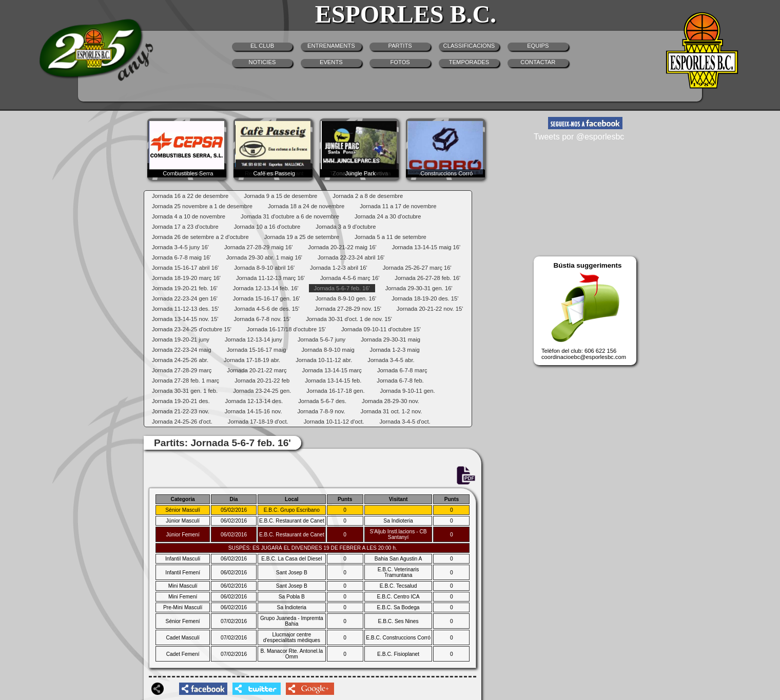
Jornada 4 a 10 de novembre (189, 216)
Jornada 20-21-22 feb (262, 381)
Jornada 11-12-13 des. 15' (185, 309)
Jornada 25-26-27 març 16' (417, 268)
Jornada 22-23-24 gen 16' (185, 298)
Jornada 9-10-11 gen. (408, 391)
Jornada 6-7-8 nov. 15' (262, 319)
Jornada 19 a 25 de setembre (302, 237)
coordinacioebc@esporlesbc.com (584, 357)
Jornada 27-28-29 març (182, 370)
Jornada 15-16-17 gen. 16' (267, 298)
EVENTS (331, 62)
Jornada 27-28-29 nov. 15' (348, 309)
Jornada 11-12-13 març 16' (270, 278)
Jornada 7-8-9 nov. (321, 411)
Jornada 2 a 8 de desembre (368, 196)
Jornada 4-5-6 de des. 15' (267, 309)
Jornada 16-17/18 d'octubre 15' (286, 329)
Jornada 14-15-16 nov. (254, 411)
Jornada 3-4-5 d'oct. (405, 422)
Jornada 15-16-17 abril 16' (185, 268)
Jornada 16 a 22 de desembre (190, 196)
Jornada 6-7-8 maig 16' (181, 257)
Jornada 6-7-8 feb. (400, 381)
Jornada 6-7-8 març (402, 370)
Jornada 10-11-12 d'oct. (334, 422)
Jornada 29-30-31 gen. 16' (419, 288)
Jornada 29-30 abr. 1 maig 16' (264, 257)
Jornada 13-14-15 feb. (333, 381)
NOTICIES (262, 62)
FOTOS (400, 62)
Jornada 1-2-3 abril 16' (339, 268)
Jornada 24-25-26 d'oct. (182, 422)
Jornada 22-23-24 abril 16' (351, 257)
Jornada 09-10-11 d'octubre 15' (381, 329)
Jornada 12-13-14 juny (254, 339)
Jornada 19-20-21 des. (181, 401)
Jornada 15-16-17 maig (257, 350)
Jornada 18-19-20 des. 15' (425, 298)
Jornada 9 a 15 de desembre (280, 196)
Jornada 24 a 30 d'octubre (388, 216)
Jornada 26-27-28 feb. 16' (427, 278)
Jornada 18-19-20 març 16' (186, 278)
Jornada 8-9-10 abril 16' (264, 268)
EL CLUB (262, 46)
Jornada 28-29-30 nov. (391, 401)
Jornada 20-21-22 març (257, 370)
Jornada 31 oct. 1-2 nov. (392, 411)
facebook (585, 123)
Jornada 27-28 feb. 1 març (186, 381)
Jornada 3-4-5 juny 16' (180, 247)
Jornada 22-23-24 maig (182, 350)
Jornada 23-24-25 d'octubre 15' (192, 329)
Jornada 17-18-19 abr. (252, 360)
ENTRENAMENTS (331, 46)
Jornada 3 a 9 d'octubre (346, 227)
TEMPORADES (469, 62)
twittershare (257, 689)
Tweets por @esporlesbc (579, 137)
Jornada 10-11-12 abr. (324, 360)
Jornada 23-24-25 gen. (262, 391)
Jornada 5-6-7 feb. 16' (342, 288)
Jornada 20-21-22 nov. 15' (430, 309)
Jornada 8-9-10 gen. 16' (346, 298)
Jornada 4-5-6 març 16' (350, 278)
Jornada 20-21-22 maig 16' (342, 247)
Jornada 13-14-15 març (332, 370)
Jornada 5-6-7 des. (322, 401)
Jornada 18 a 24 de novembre (306, 206)
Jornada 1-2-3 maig (395, 350)
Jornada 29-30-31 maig (391, 339)
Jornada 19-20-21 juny (181, 339)
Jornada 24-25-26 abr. (180, 360)
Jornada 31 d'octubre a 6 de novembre (290, 216)
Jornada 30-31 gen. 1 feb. (185, 391)
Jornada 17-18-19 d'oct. (258, 422)
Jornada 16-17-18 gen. (335, 391)
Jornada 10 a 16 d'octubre (267, 227)
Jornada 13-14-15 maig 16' (426, 247)
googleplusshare (310, 689)
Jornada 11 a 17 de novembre (398, 206)
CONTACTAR (538, 62)
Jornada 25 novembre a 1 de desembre (202, 206)
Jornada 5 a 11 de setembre (391, 237)
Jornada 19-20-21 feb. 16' (185, 288)
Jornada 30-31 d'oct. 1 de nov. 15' (349, 319)
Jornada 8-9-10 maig (328, 350)
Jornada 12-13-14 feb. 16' (266, 288)
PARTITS (400, 46)
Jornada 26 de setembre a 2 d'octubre (200, 237)
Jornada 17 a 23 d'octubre (185, 227)
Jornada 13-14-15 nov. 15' (185, 319)
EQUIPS (538, 46)
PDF (465, 476)
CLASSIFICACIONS (469, 46)
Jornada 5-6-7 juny (321, 339)
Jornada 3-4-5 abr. (391, 360)
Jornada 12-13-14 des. (254, 401)
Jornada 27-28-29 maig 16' (258, 247)
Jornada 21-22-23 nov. (181, 411)
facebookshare (203, 689)
